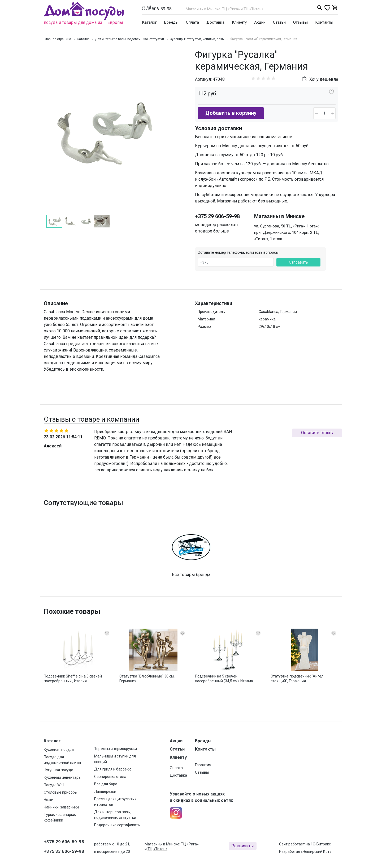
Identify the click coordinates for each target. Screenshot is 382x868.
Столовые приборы (61, 792)
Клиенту (239, 22)
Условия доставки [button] (218, 128)
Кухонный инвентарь (62, 777)
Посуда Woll (54, 785)
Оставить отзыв (317, 433)
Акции (260, 22)
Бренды (171, 22)
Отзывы (300, 22)
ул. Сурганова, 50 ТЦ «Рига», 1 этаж (286, 226)
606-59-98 (162, 9)
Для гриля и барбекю (113, 769)
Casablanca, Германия (278, 312)
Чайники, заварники (61, 807)
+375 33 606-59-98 (64, 851)
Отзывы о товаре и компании (92, 419)
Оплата (192, 22)
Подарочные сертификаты (117, 825)
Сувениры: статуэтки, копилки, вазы (197, 39)
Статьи (279, 22)
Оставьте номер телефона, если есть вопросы (238, 252)
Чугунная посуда (58, 770)
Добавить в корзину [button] (231, 113)
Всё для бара (106, 784)
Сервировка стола (110, 777)
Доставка (215, 22)
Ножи (49, 800)
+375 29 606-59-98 (217, 216)
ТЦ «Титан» (157, 849)
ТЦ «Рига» (190, 844)
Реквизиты (243, 846)
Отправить (298, 262)
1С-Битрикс (321, 844)
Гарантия (203, 765)
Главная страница (57, 39)
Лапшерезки (105, 791)
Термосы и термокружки (116, 749)
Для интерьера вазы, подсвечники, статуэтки (129, 39)
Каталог (149, 22)
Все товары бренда (191, 575)
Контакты (324, 22)
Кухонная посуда (59, 750)
